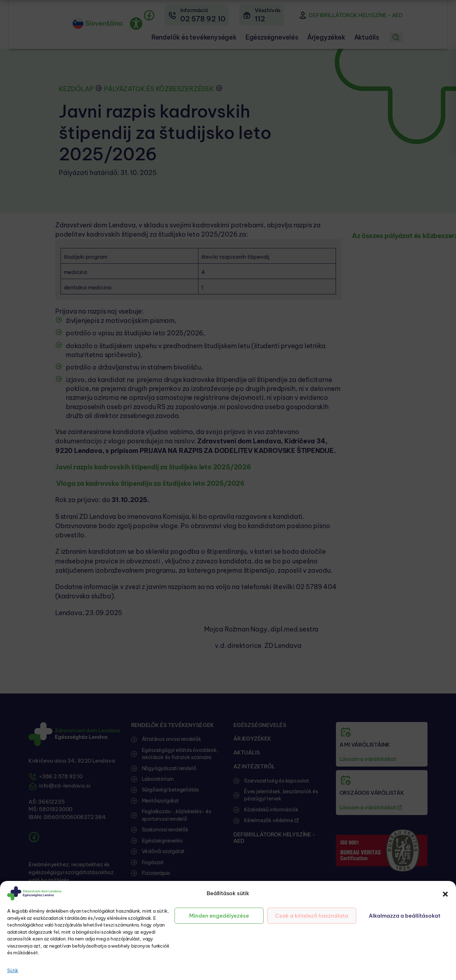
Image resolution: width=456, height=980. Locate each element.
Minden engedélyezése (219, 916)
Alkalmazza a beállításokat (405, 916)
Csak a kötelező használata (312, 916)
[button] (445, 893)
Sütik (13, 970)
